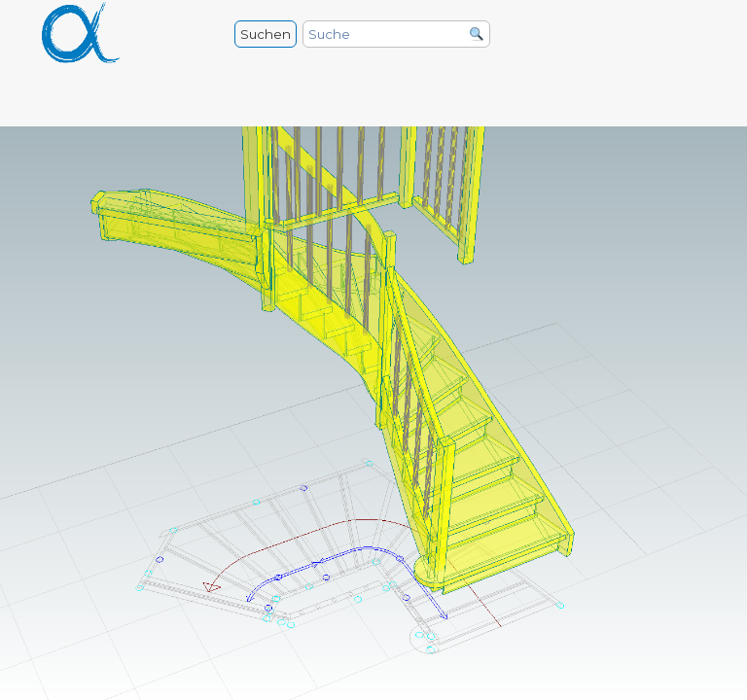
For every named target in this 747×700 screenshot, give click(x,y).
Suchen (266, 34)
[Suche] (396, 34)
